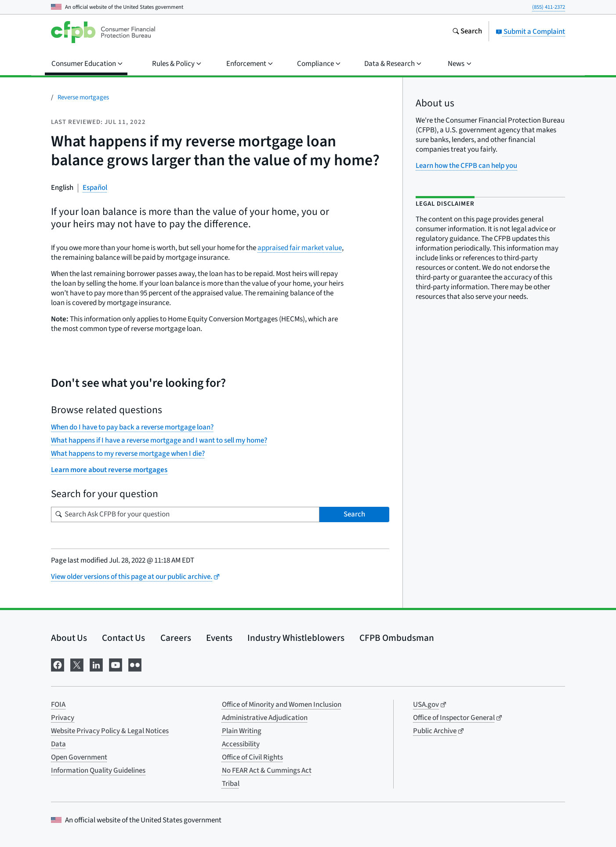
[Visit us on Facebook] (58, 664)
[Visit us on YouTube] (116, 664)
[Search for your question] (185, 514)
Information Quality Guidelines (98, 771)
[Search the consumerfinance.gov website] (467, 32)
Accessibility (241, 744)
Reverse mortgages (83, 97)
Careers (176, 638)
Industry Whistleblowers (296, 638)
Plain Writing (242, 731)
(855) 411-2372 (549, 7)
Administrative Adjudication (265, 718)
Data (58, 744)
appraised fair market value (300, 248)
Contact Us (123, 638)
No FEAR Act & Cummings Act (267, 771)
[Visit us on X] (77, 664)
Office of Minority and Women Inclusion (282, 705)
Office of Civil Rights (252, 757)
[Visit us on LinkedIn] (96, 664)
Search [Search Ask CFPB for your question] (354, 514)
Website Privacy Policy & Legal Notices (110, 731)
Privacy (63, 718)
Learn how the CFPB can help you (466, 166)
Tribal (231, 784)
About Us (69, 638)
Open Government (79, 757)
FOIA (58, 705)
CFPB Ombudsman (397, 638)
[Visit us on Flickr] (135, 664)
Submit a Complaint (530, 32)
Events (219, 638)
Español (95, 188)
